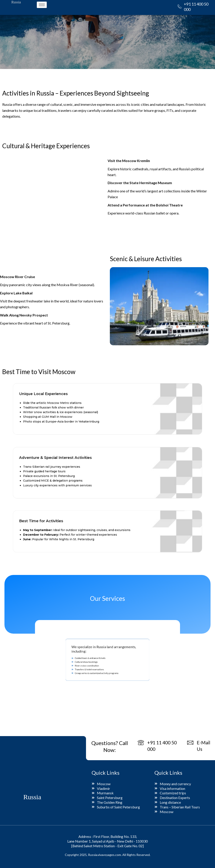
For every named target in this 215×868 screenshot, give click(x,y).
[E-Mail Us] (190, 743)
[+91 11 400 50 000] (180, 7)
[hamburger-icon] (42, 5)
